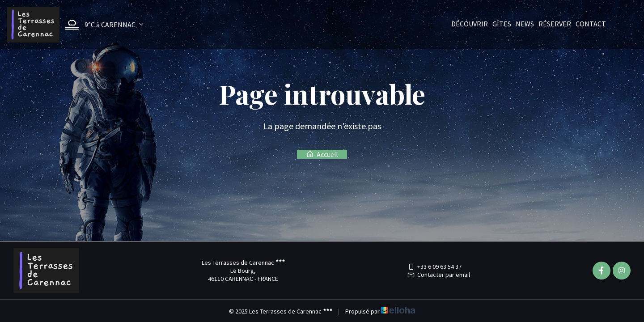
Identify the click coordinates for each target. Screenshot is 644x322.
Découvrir (470, 24)
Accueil (322, 154)
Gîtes (502, 24)
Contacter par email (439, 275)
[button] (102, 25)
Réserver (555, 24)
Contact (591, 24)
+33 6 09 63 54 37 (434, 267)
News (525, 24)
